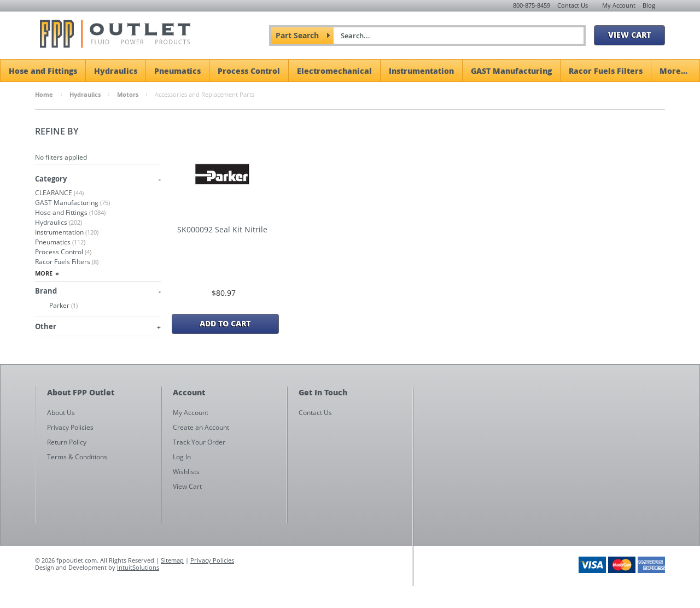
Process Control (249, 71)
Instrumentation (421, 71)
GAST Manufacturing (511, 71)
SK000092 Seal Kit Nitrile (222, 230)
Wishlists (186, 472)
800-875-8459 (532, 5)
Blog (649, 5)
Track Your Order (199, 442)
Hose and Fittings (43, 71)
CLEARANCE (59, 193)
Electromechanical (334, 71)
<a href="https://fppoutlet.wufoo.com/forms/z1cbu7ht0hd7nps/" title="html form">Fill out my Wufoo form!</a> (544, 491)
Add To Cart (225, 323)
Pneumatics (177, 71)
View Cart (629, 34)
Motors (128, 94)
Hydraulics (116, 71)
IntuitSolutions (138, 567)
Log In (182, 457)
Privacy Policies (212, 560)
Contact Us (573, 5)
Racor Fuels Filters (606, 71)
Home (44, 94)
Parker (56, 306)
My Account (619, 5)
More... (673, 71)
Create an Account (201, 427)
